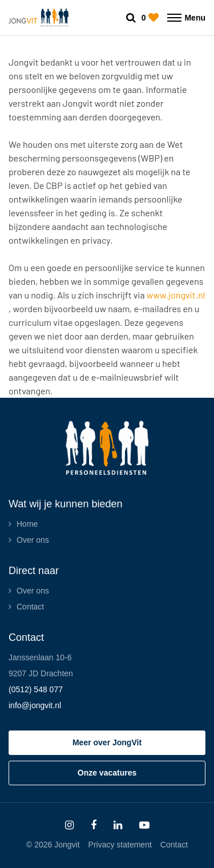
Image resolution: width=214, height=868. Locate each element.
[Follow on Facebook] (94, 825)
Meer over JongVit (107, 742)
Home (27, 524)
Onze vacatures (107, 773)
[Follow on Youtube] (144, 825)
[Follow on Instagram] (69, 825)
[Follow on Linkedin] (118, 825)
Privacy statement (120, 845)
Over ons (33, 540)
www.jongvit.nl (176, 295)
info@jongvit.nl (35, 705)
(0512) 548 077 (36, 689)
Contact (30, 607)
